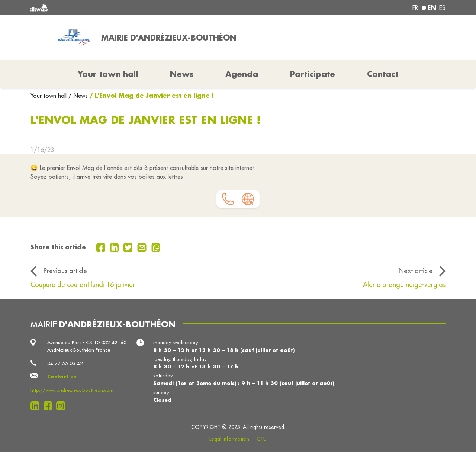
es (442, 8)
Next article (416, 271)
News (182, 74)
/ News (78, 96)
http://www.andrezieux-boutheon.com (72, 390)
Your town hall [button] (108, 74)
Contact (383, 74)
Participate (312, 74)
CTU (262, 439)
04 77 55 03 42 (65, 363)
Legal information (229, 439)
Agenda (242, 74)
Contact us (62, 376)
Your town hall (49, 96)
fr (415, 8)
